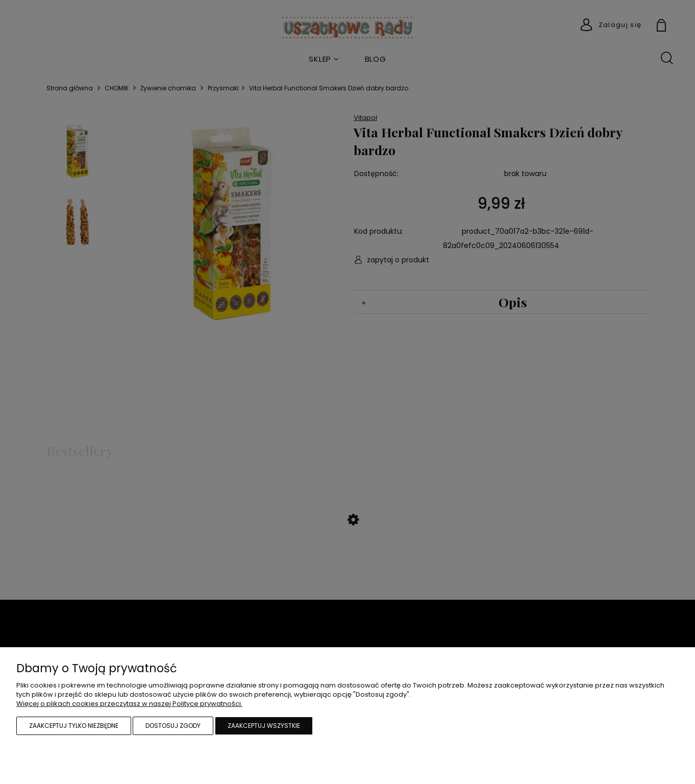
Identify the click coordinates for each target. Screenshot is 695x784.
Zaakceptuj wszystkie (264, 726)
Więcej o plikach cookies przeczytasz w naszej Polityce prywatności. (129, 704)
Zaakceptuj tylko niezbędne (74, 726)
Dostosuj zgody (173, 726)
